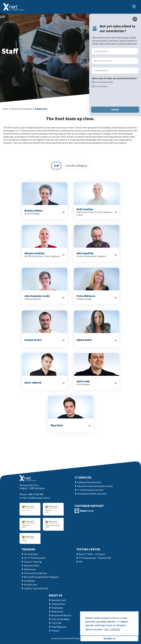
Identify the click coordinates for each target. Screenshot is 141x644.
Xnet (5, 109)
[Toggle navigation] (134, 7)
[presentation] (115, 97)
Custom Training (33, 562)
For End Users (31, 554)
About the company (22, 109)
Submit (115, 110)
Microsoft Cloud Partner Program (41, 577)
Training (28, 549)
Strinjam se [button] (109, 639)
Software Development (89, 482)
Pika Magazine (59, 627)
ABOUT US (56, 595)
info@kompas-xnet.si (39, 498)
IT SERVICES (83, 477)
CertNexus (29, 581)
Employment (58, 604)
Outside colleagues (77, 166)
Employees (41, 109)
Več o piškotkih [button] (112, 629)
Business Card (59, 600)
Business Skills (32, 565)
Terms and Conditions (35, 573)
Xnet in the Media (60, 619)
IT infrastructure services (90, 490)
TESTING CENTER (88, 549)
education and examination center (95, 486)
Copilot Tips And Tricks (36, 588)
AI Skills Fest (31, 585)
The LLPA (56, 623)
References (30, 569)
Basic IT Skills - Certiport (92, 554)
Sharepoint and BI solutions (92, 494)
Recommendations (61, 615)
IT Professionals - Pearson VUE (95, 558)
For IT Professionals (35, 558)
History (55, 631)
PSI (81, 562)
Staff (56, 166)
